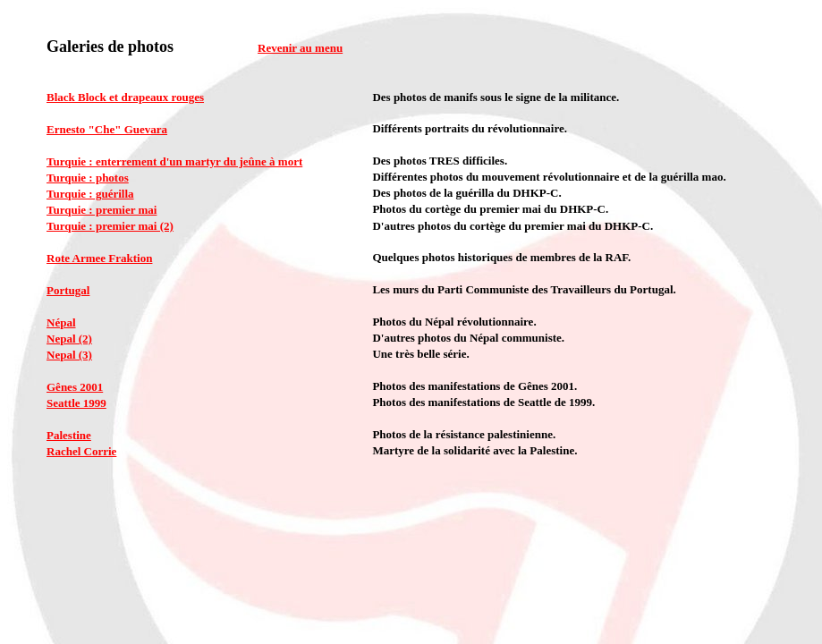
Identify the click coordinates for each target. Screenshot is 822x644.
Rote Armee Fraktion (99, 258)
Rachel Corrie (81, 451)
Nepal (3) (69, 355)
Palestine (69, 435)
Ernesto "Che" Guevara (107, 129)
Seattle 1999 (76, 403)
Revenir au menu (300, 48)
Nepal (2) (69, 339)
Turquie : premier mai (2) (110, 226)
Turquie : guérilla (90, 194)
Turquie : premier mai (102, 210)
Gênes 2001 (75, 387)
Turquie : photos (88, 178)
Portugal (68, 290)
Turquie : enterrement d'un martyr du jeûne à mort (174, 161)
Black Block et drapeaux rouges (125, 97)
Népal (61, 322)
